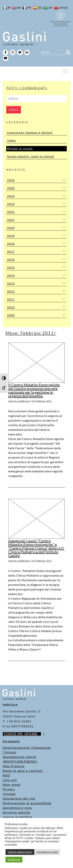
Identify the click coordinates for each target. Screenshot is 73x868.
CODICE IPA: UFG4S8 (22, 734)
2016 (11, 260)
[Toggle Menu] (65, 71)
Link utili (10, 780)
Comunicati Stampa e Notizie (30, 133)
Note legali (12, 785)
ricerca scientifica (18, 817)
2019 (11, 236)
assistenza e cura (17, 808)
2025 (11, 188)
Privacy (9, 789)
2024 (11, 196)
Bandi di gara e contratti (23, 771)
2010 (11, 307)
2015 (11, 267)
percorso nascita (16, 812)
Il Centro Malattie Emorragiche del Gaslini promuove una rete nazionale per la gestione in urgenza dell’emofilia (34, 390)
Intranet (9, 794)
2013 (11, 283)
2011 (11, 299)
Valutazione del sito (19, 799)
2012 (11, 291)
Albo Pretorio (14, 766)
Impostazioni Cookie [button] (47, 852)
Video (12, 141)
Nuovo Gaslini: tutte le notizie (31, 156)
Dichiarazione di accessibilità (27, 803)
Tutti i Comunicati (27, 88)
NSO (7, 776)
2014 (11, 275)
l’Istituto (10, 752)
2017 (11, 252)
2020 (11, 228)
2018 (11, 244)
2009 (11, 315)
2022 (11, 212)
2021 (11, 220)
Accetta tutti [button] (14, 860)
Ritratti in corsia (20, 148)
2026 (11, 180)
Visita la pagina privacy (20, 852)
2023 (11, 204)
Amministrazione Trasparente (27, 748)
